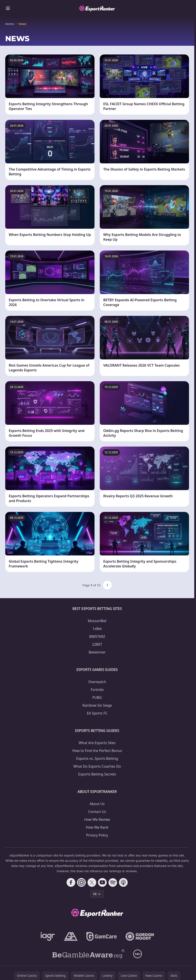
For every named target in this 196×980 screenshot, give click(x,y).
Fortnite (97, 690)
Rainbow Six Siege (97, 705)
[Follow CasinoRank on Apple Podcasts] (123, 882)
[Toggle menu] (8, 8)
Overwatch (97, 682)
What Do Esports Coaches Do (97, 766)
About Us (97, 804)
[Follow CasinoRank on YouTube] (102, 882)
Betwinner (97, 652)
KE (97, 894)
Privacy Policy (97, 835)
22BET (97, 644)
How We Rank (97, 827)
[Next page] (107, 585)
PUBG (97, 697)
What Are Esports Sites (97, 743)
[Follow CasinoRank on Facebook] (71, 882)
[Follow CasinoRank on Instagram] (81, 882)
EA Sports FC (97, 713)
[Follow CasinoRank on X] (92, 882)
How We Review (97, 819)
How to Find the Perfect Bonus (97, 751)
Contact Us (97, 812)
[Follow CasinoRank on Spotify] (113, 882)
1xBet (97, 629)
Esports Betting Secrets (97, 774)
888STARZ (97, 636)
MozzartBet (97, 621)
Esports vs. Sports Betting (97, 758)
